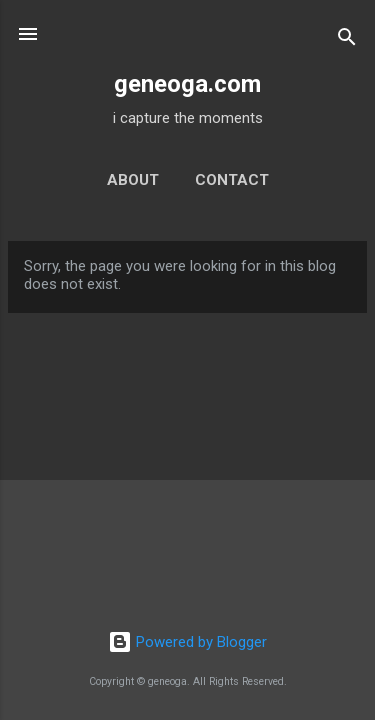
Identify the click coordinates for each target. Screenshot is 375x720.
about (133, 180)
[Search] (347, 40)
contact (232, 180)
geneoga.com (187, 84)
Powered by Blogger (187, 642)
